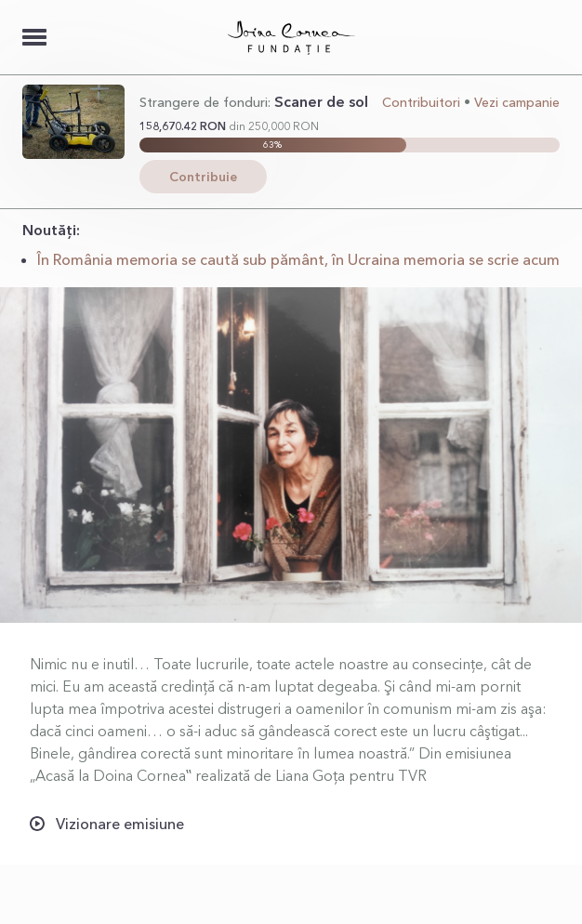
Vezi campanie (517, 102)
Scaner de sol (321, 101)
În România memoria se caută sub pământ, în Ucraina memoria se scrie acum (298, 259)
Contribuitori (421, 102)
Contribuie (203, 177)
